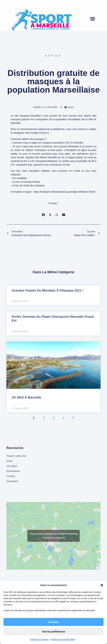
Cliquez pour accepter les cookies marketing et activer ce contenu (53, 536)
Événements (13, 471)
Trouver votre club (16, 456)
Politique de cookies (39, 639)
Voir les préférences (53, 632)
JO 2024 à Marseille (26, 397)
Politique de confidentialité (63, 639)
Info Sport (12, 466)
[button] (102, 585)
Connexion (12, 481)
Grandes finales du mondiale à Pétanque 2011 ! (48, 291)
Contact (11, 476)
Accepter (53, 622)
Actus (53, 56)
